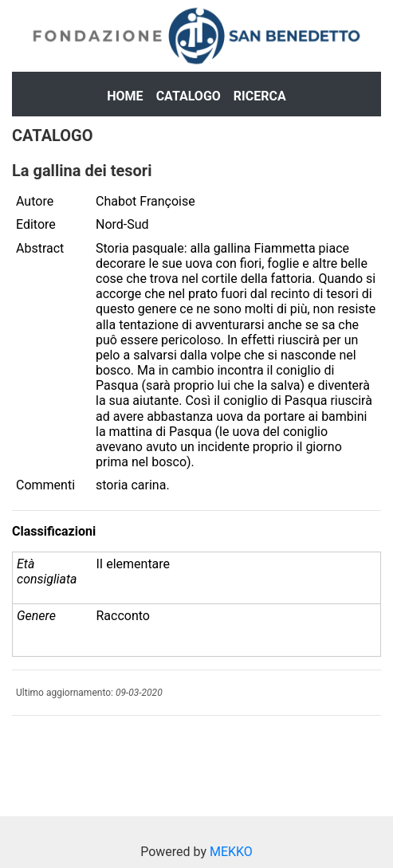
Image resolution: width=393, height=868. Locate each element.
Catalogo (189, 96)
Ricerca (260, 96)
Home (125, 96)
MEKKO (231, 852)
